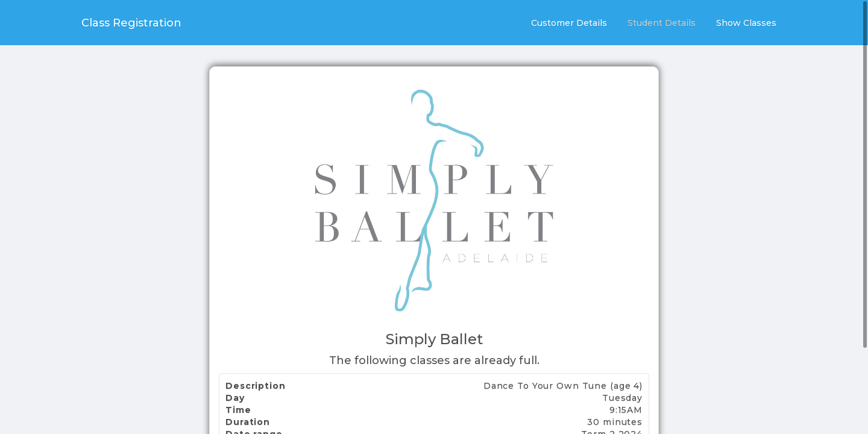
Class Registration (131, 23)
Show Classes (746, 23)
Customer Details (569, 23)
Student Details (662, 23)
